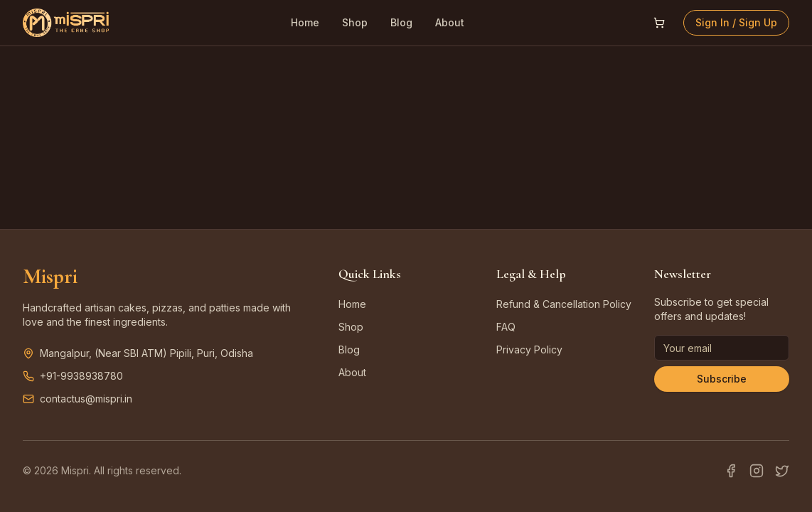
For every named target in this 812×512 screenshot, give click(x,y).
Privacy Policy (529, 350)
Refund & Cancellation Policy (564, 304)
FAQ (506, 327)
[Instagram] (757, 471)
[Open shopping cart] (659, 23)
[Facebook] (731, 471)
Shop (355, 22)
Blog (401, 22)
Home (305, 22)
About (450, 22)
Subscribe (722, 379)
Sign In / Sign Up (736, 22)
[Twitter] (782, 471)
